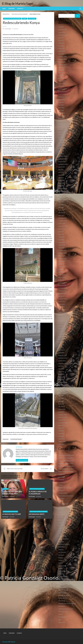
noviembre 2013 (63, 299)
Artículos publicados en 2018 (37, 489)
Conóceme (11, 9)
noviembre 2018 (63, 221)
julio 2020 (61, 169)
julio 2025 (61, 38)
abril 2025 (61, 46)
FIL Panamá (61, 525)
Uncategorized (62, 617)
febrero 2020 (62, 183)
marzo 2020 (61, 180)
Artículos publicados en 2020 (10, 512)
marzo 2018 (61, 242)
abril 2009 (61, 404)
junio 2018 (61, 234)
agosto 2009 (62, 393)
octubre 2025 (62, 32)
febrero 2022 (62, 148)
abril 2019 (61, 207)
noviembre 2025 (63, 29)
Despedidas (61, 490)
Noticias (61, 558)
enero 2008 (61, 444)
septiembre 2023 (63, 97)
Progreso (61, 574)
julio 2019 (61, 199)
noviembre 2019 (63, 188)
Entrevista (61, 514)
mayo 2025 (61, 43)
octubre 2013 (62, 301)
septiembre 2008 (63, 423)
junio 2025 (61, 40)
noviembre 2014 (63, 293)
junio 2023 (61, 105)
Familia (60, 520)
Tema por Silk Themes (9, 642)
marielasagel (8, 29)
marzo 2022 (61, 145)
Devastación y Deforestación (66, 496)
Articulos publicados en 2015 (66, 458)
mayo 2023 (61, 108)
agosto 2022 (62, 132)
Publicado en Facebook (64, 584)
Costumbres (62, 482)
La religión (61, 541)
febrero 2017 (62, 277)
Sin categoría (62, 606)
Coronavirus (62, 477)
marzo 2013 (61, 307)
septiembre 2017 (63, 258)
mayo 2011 (61, 344)
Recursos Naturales (63, 590)
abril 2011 (61, 347)
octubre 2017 (62, 256)
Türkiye (25, 19)
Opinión (60, 560)
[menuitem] (4, 9)
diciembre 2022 (62, 121)
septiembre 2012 (63, 315)
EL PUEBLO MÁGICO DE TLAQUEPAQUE (38, 493)
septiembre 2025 (63, 35)
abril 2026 (61, 27)
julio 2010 (61, 366)
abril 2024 (61, 78)
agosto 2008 (62, 425)
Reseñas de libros (63, 598)
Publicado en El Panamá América (67, 579)
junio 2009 (61, 398)
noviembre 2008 (63, 417)
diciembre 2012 (62, 309)
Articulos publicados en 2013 (66, 455)
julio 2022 (61, 134)
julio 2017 (61, 264)
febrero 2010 (62, 377)
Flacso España (62, 528)
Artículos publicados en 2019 (66, 469)
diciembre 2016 (62, 283)
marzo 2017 (61, 274)
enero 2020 (61, 186)
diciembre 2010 (62, 355)
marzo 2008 (61, 439)
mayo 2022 (61, 140)
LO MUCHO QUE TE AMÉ (11, 514)
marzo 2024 (61, 81)
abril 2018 (61, 239)
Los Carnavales (62, 552)
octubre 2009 (62, 388)
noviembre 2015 (63, 288)
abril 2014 (61, 296)
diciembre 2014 (62, 291)
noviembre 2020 (63, 159)
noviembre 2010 (63, 358)
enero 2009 (61, 412)
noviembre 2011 (63, 331)
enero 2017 (61, 280)
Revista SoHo (62, 601)
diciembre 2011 (62, 328)
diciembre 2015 (62, 285)
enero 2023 (61, 118)
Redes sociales (62, 593)
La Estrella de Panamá (16, 439)
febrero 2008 (62, 441)
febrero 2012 (62, 323)
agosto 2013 (62, 304)
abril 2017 (61, 272)
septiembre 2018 (63, 226)
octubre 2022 (62, 126)
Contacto (20, 9)
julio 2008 (61, 428)
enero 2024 (61, 86)
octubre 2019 (62, 191)
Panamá (60, 563)
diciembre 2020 (62, 156)
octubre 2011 (62, 334)
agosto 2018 (62, 229)
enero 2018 (61, 248)
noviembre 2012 (63, 312)
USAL (60, 619)
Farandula (61, 522)
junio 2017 (61, 266)
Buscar (60, 13)
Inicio (4, 9)
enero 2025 (61, 54)
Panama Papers (62, 566)
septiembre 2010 (63, 363)
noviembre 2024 (63, 59)
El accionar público (63, 504)
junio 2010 (61, 369)
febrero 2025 (62, 51)
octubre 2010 (62, 361)
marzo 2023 (61, 113)
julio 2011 (61, 339)
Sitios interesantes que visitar (66, 609)
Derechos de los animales (65, 488)
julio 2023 (61, 102)
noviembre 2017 (63, 253)
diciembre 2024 (62, 56)
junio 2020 (61, 172)
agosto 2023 (62, 99)
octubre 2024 (62, 62)
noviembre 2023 (63, 91)
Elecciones (61, 509)
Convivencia (62, 474)
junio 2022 (61, 137)
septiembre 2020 (63, 164)
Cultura (6, 489)
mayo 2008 (61, 433)
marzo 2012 (61, 320)
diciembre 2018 (62, 218)
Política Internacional (64, 571)
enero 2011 (61, 353)
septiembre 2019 (63, 194)
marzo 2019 (61, 210)
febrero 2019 (62, 213)
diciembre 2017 (62, 250)
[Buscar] (77, 16)
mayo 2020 (61, 175)
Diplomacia (61, 498)
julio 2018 (61, 231)
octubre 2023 (62, 94)
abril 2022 (61, 143)
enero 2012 (61, 326)
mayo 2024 (61, 75)
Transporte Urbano (63, 611)
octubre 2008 (62, 420)
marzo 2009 (61, 406)
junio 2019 (61, 202)
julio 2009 (61, 396)
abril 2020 (61, 178)
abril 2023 (61, 110)
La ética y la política (63, 539)
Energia (60, 512)
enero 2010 (61, 379)
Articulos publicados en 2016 (66, 461)
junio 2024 (61, 73)
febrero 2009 (62, 409)
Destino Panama (63, 493)
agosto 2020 (62, 167)
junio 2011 (61, 342)
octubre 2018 (62, 223)
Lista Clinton (62, 547)
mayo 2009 (61, 401)
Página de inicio (6, 14)
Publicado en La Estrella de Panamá (20, 14)
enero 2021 (61, 153)
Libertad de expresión (64, 544)
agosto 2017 (62, 261)
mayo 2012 (61, 318)
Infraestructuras (63, 536)
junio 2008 (61, 431)
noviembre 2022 (63, 124)
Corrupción (61, 479)
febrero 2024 (62, 83)
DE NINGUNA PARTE (37, 514)
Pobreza (61, 568)
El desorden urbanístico (64, 506)
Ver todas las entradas (22, 460)
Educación (61, 501)
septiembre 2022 (63, 129)
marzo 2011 (61, 350)
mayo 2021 (61, 151)
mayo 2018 (61, 237)
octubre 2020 (62, 161)
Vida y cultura (32, 19)
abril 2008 (61, 436)
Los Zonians (61, 555)
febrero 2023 (62, 116)
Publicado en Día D (63, 576)
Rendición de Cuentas (64, 595)
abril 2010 (61, 374)
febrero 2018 (62, 245)
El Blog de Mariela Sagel (18, 4)
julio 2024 (61, 70)
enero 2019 (61, 215)
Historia (61, 533)
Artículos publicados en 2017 (66, 463)
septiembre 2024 (63, 64)
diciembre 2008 (62, 414)
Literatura (61, 549)
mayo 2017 (61, 269)
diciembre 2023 (62, 89)
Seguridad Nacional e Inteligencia (67, 603)
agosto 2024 (62, 67)
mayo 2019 (61, 204)
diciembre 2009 (62, 382)
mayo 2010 (61, 371)
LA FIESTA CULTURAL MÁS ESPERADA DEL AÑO (12, 493)
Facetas (60, 517)
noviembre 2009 (63, 385)
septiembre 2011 (63, 336)
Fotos (60, 531)
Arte (60, 453)
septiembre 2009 (63, 390)
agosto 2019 (62, 196)
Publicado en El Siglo (64, 582)
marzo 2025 (61, 48)
